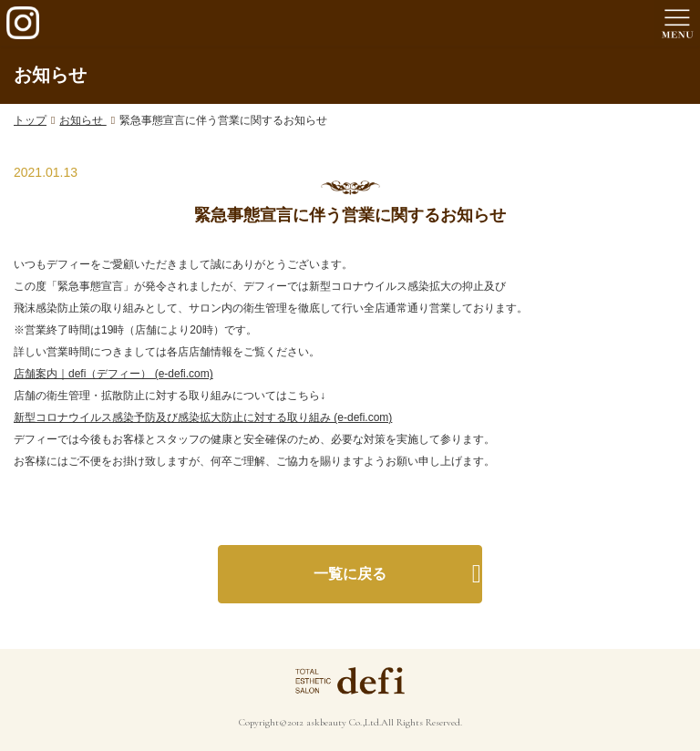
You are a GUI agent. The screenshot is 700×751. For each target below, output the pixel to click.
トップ (30, 120)
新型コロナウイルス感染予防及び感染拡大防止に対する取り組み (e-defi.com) (203, 417)
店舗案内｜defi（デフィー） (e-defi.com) (113, 374)
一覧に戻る (350, 574)
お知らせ (82, 120)
